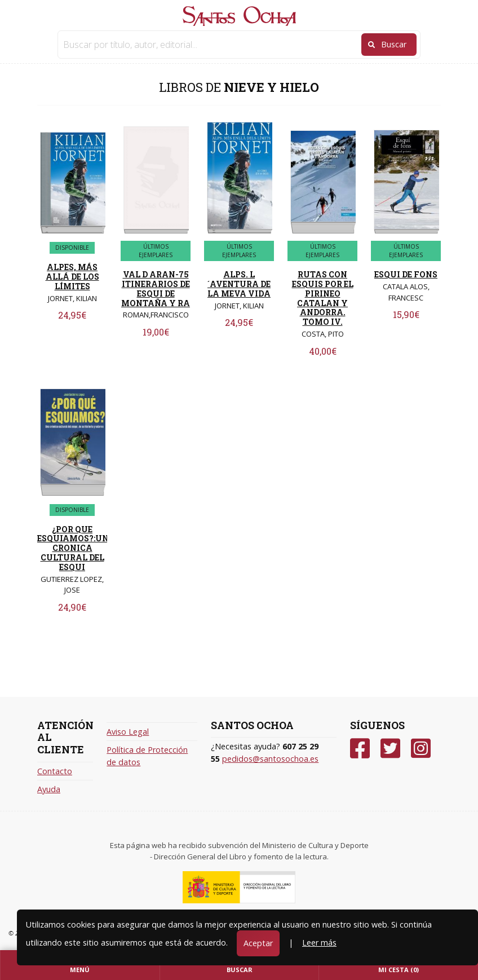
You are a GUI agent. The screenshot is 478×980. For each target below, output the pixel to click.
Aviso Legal (128, 732)
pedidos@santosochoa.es (270, 759)
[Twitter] (390, 749)
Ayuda (49, 789)
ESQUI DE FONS (406, 274)
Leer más (319, 943)
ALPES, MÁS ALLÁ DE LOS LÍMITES (72, 277)
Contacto (55, 771)
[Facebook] (360, 749)
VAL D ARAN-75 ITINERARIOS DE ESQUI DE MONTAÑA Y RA (156, 288)
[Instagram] (421, 749)
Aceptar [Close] (258, 943)
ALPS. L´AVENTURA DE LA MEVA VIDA (239, 284)
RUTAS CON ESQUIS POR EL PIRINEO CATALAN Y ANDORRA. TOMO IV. (323, 298)
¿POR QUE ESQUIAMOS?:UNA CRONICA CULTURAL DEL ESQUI (76, 548)
